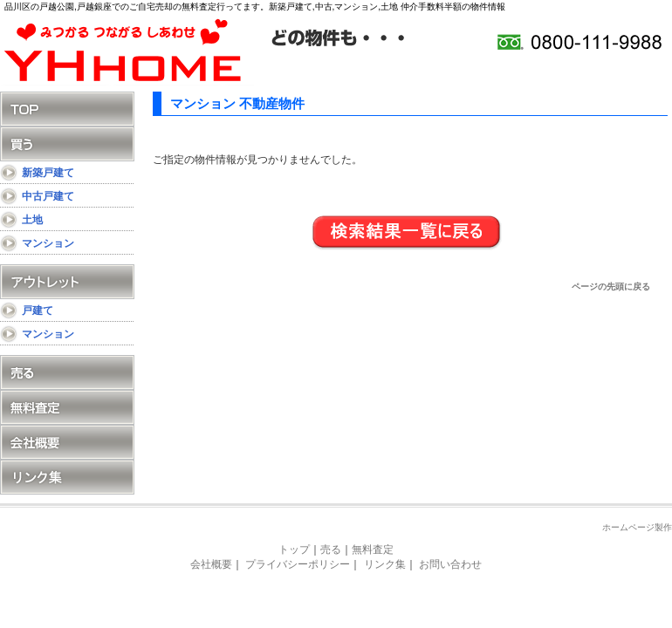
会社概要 (67, 442)
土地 (32, 220)
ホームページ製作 (637, 527)
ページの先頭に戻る (611, 287)
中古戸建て (48, 196)
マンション (48, 243)
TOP (67, 109)
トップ (294, 549)
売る (67, 372)
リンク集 (67, 477)
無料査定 (67, 407)
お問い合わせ (450, 564)
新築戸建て (48, 173)
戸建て (38, 311)
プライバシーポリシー (298, 564)
